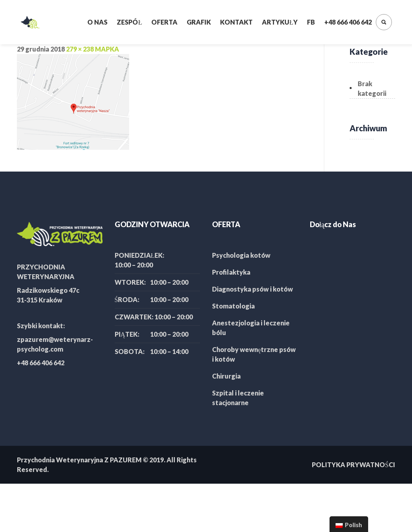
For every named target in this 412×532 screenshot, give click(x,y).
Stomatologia (233, 306)
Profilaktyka (231, 272)
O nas (97, 22)
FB (311, 22)
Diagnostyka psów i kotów (252, 289)
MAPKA (107, 49)
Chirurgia (226, 376)
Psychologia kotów (241, 255)
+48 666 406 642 (348, 22)
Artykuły (280, 22)
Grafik (199, 22)
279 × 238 (80, 49)
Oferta (164, 22)
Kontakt (236, 22)
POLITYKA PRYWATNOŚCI (353, 465)
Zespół (129, 22)
